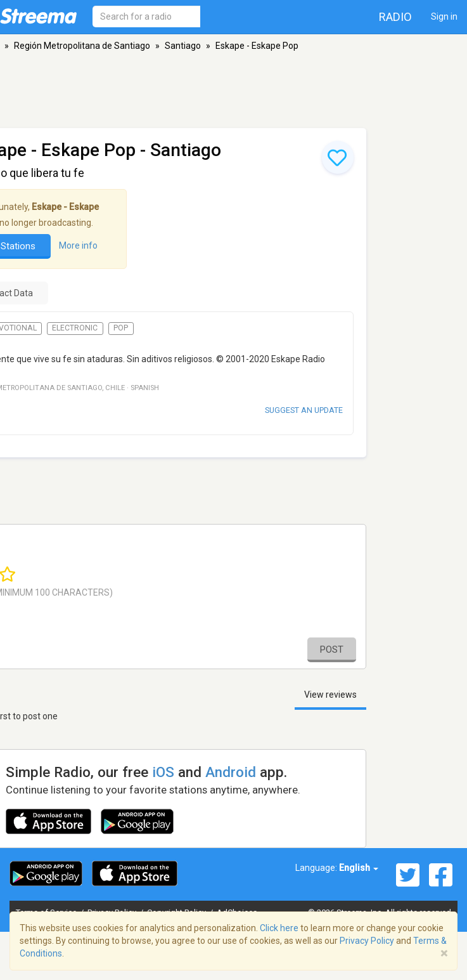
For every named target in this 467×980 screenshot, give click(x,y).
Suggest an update (304, 410)
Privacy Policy (367, 941)
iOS (163, 772)
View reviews (330, 695)
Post (332, 650)
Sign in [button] (444, 16)
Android (231, 772)
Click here (279, 928)
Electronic (75, 328)
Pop (121, 328)
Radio (395, 17)
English (359, 868)
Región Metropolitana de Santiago (82, 46)
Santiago (183, 46)
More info (78, 245)
